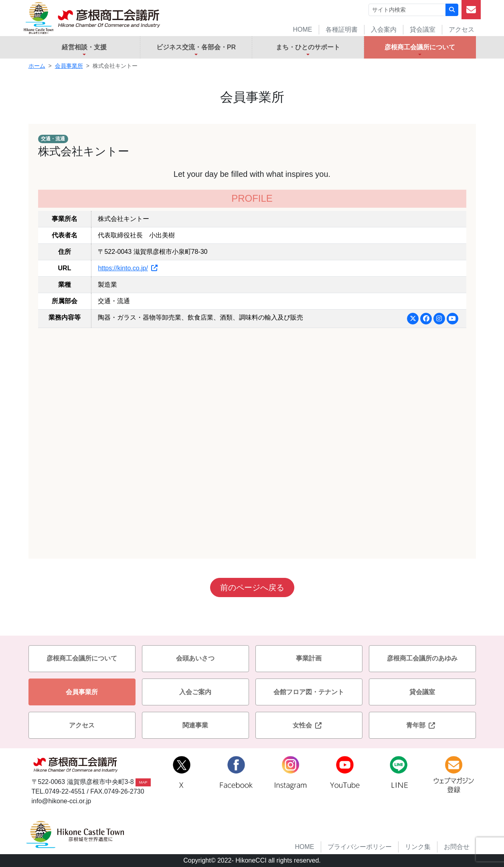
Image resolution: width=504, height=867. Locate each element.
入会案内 (384, 29)
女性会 (309, 725)
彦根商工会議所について (420, 47)
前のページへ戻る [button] (252, 587)
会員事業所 (69, 66)
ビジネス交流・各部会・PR (196, 47)
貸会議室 (423, 29)
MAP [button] (143, 782)
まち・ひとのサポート (308, 47)
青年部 (422, 725)
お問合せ (457, 847)
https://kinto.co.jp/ (128, 268)
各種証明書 (342, 29)
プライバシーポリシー (360, 847)
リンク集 (418, 847)
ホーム (37, 66)
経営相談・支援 (84, 47)
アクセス (461, 29)
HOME (303, 29)
